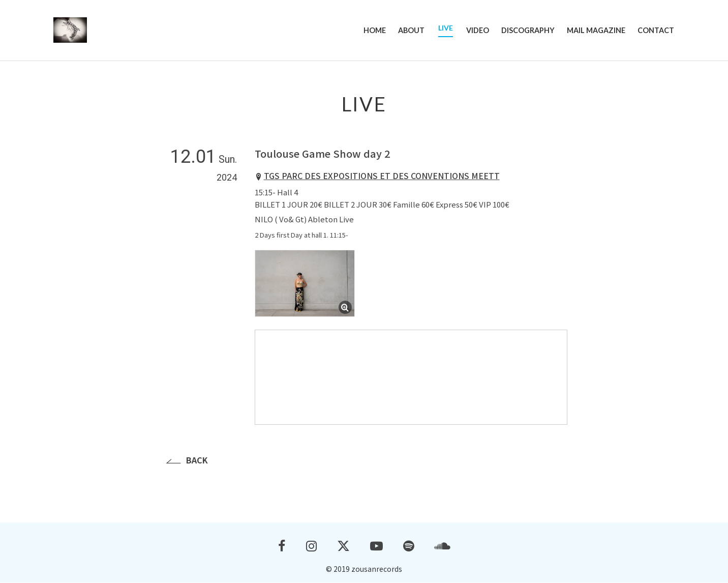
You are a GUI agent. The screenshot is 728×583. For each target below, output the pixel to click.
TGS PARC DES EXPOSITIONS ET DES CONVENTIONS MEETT (382, 176)
